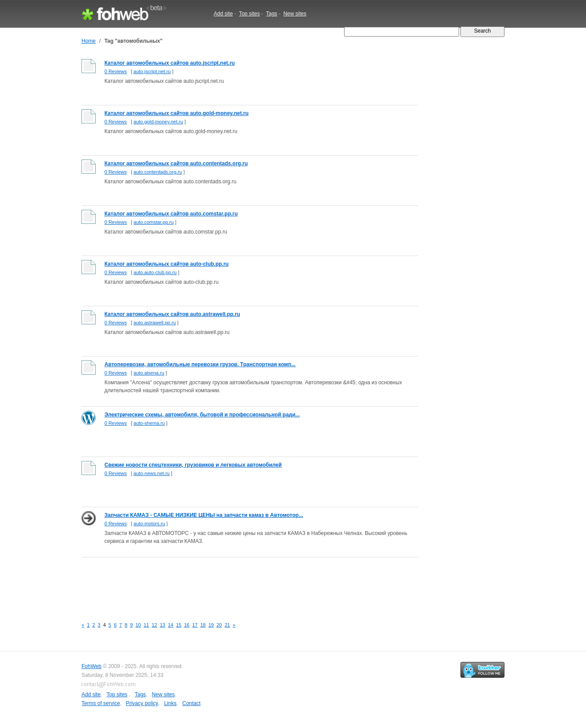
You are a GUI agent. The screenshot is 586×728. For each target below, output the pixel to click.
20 (219, 625)
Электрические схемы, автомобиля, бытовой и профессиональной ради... (202, 415)
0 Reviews (116, 71)
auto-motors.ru (149, 524)
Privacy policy (142, 703)
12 (154, 625)
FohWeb (91, 666)
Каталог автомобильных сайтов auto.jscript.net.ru (170, 63)
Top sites (249, 14)
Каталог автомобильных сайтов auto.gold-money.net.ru (176, 113)
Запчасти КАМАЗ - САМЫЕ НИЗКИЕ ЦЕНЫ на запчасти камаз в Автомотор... (204, 515)
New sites (295, 14)
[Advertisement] (242, 583)
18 (203, 625)
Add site (223, 14)
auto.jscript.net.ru (152, 71)
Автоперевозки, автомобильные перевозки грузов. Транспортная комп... (200, 364)
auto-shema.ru (149, 423)
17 (195, 625)
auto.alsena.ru (149, 373)
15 (178, 625)
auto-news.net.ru (152, 473)
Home (89, 41)
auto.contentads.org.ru (158, 172)
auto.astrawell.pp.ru (155, 323)
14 (171, 625)
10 (138, 625)
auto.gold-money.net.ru (158, 122)
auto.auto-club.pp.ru (155, 272)
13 (163, 625)
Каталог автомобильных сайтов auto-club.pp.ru (167, 264)
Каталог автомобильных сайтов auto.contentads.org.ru (176, 163)
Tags (272, 14)
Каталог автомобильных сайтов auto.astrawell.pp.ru (172, 314)
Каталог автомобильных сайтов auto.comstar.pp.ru (171, 214)
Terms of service (101, 703)
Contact (191, 703)
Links (170, 703)
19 (211, 625)
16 (187, 625)
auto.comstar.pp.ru (154, 222)
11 (146, 625)
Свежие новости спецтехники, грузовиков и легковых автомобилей (193, 465)
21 (227, 625)
